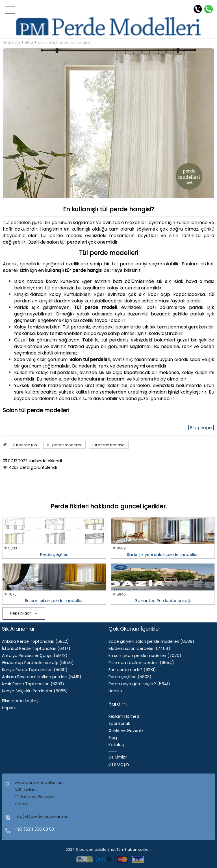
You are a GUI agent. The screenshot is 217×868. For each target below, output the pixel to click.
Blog (29, 42)
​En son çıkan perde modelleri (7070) (145, 656)
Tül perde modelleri (64, 445)
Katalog (116, 745)
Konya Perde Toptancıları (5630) (35, 670)
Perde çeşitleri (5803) (130, 677)
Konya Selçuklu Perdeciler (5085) (35, 691)
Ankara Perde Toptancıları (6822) (35, 641)
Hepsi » (9, 708)
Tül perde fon (25, 445)
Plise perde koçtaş (20, 701)
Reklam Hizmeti (124, 716)
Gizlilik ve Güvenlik (126, 731)
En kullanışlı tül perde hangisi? (64, 42)
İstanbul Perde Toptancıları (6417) (36, 648)
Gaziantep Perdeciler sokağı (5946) (38, 663)
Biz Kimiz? (118, 757)
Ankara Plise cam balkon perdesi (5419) (42, 677)
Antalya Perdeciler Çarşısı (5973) (35, 656)
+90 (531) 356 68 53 (34, 829)
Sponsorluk (119, 723)
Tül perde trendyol (109, 445)
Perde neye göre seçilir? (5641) (139, 684)
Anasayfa (11, 42)
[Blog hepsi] (201, 428)
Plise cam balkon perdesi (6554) (141, 663)
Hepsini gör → (24, 613)
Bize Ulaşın (119, 764)
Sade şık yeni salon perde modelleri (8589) (151, 641)
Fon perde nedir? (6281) (132, 670)
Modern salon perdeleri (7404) (139, 648)
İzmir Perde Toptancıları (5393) (33, 684)
